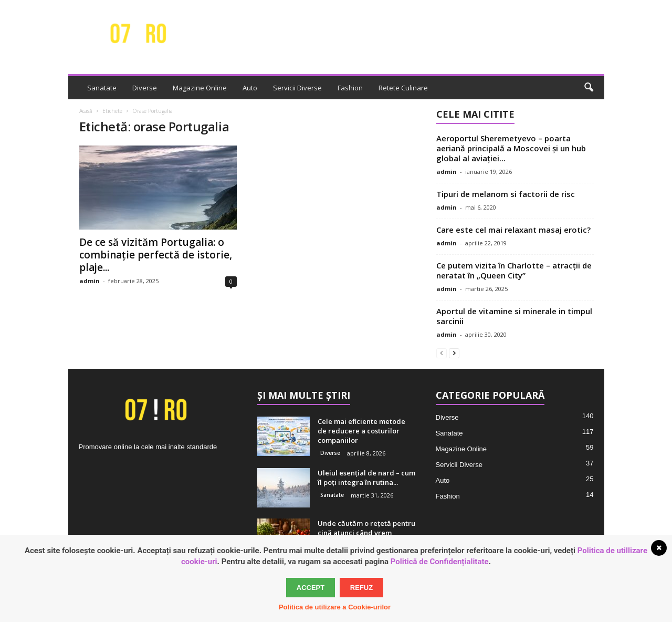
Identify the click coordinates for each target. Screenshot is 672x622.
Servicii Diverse (297, 88)
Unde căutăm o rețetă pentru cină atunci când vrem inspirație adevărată (366, 533)
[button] (589, 88)
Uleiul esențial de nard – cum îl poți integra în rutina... (366, 478)
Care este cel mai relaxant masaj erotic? (513, 230)
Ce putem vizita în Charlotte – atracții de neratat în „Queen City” (514, 270)
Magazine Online (200, 88)
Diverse (145, 88)
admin (90, 281)
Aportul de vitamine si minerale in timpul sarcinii (514, 316)
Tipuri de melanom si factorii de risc (506, 194)
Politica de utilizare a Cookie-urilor (335, 607)
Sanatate (102, 88)
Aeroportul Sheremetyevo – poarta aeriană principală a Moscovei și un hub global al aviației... (511, 148)
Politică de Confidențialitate (440, 562)
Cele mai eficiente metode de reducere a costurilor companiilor (361, 431)
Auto (250, 88)
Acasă (86, 111)
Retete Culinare (403, 88)
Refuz (361, 588)
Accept (311, 588)
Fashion (350, 88)
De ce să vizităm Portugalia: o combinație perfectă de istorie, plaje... (156, 255)
